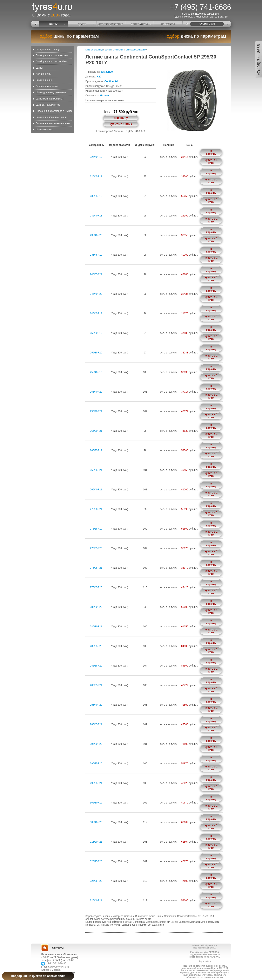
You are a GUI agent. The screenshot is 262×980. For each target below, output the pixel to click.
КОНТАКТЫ (168, 24)
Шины (39, 68)
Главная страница (94, 50)
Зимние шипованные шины (51, 117)
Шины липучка (44, 130)
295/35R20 (96, 764)
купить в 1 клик (121, 124)
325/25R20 (96, 861)
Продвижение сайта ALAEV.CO (205, 957)
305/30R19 (96, 803)
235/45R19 (96, 255)
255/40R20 (96, 392)
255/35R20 (96, 353)
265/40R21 (96, 490)
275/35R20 (96, 548)
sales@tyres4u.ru (59, 967)
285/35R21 (96, 685)
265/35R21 (96, 470)
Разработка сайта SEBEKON (205, 952)
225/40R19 (96, 157)
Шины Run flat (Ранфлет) (50, 99)
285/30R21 (96, 627)
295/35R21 (96, 783)
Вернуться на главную (48, 49)
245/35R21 (96, 274)
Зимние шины (44, 80)
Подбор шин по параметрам (52, 55)
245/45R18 (96, 313)
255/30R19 (96, 333)
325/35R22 (96, 881)
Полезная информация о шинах (54, 111)
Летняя (105, 96)
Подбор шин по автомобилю (52, 62)
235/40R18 (96, 216)
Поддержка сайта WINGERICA (205, 955)
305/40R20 (96, 822)
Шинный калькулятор (48, 105)
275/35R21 (96, 568)
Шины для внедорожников (51, 92)
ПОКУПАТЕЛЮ (139, 24)
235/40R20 (96, 235)
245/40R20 (96, 294)
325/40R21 (96, 900)
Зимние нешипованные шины (53, 123)
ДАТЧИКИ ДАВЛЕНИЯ (111, 24)
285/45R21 (96, 724)
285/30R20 (96, 607)
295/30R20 (107, 72)
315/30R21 (96, 842)
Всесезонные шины (47, 86)
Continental (118, 50)
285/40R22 (96, 705)
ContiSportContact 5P (136, 50)
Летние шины (43, 74)
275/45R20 (96, 587)
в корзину (121, 118)
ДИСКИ (82, 24)
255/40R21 (96, 411)
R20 (99, 77)
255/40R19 (96, 372)
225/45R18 (96, 177)
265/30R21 (96, 431)
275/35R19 (96, 529)
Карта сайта (205, 961)
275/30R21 (96, 509)
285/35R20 (96, 646)
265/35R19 (96, 450)
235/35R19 (96, 196)
